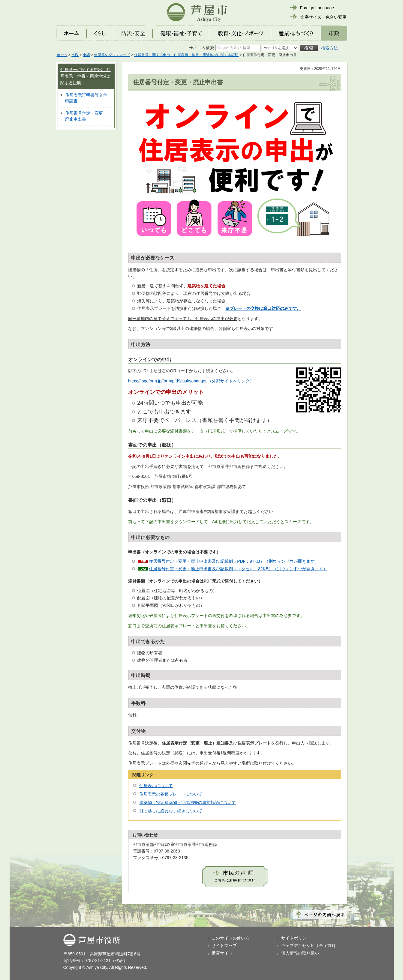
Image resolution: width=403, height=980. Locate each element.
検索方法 (329, 48)
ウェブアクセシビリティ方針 (308, 946)
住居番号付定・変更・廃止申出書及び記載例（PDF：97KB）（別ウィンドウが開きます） (234, 561)
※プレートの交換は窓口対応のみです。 (263, 308)
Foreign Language (317, 8)
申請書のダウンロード (112, 55)
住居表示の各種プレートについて (171, 794)
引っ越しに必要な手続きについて (171, 811)
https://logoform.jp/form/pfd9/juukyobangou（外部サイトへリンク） (191, 381)
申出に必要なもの (150, 537)
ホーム (62, 55)
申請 (86, 55)
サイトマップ (224, 946)
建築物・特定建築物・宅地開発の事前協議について (188, 802)
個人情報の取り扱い (300, 953)
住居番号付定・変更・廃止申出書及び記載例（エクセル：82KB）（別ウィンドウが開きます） (238, 569)
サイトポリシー (296, 938)
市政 (75, 55)
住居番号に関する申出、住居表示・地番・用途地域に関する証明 (186, 55)
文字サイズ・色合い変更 (323, 17)
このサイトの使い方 (230, 938)
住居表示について (156, 786)
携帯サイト (222, 953)
